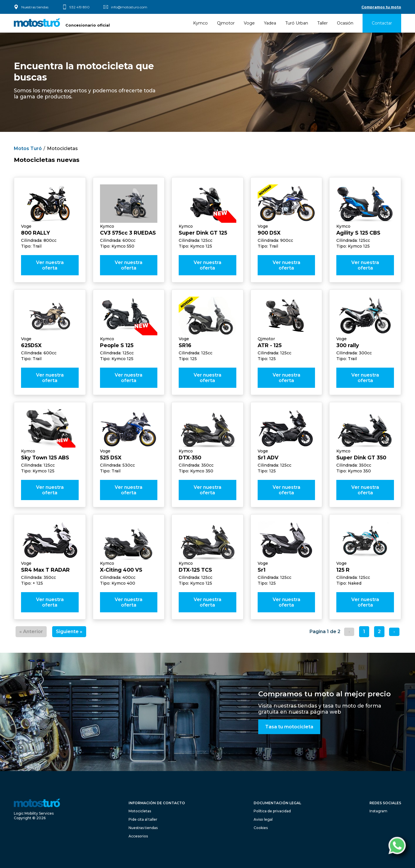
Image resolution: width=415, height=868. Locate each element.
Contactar (382, 23)
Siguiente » (69, 632)
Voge (249, 23)
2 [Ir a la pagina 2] (379, 632)
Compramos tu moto (381, 7)
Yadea (270, 23)
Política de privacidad (272, 811)
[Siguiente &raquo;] (394, 632)
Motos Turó (28, 148)
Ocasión (345, 23)
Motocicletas (62, 148)
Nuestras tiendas (35, 7)
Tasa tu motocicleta (289, 727)
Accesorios (138, 836)
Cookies (261, 828)
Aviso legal (263, 819)
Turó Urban (297, 23)
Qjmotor (226, 23)
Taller (322, 23)
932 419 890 (80, 7)
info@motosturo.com (129, 7)
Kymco (200, 23)
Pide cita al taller (143, 819)
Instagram (378, 811)
